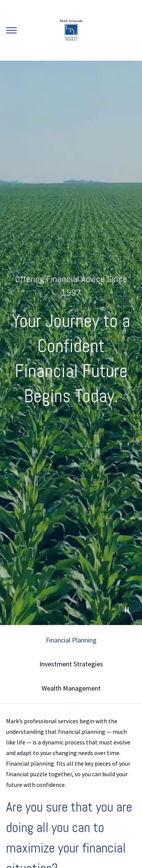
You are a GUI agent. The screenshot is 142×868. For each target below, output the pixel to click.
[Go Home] (71, 30)
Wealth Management (71, 688)
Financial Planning (71, 640)
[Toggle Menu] (11, 30)
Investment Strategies (71, 664)
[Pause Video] (127, 610)
